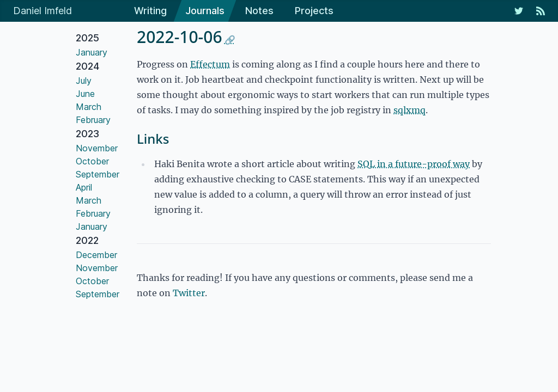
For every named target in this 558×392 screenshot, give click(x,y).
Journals (205, 11)
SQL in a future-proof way (414, 164)
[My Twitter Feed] (519, 11)
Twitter (189, 293)
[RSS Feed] (541, 11)
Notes (259, 11)
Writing (150, 11)
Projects (314, 11)
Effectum (210, 64)
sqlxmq (410, 110)
